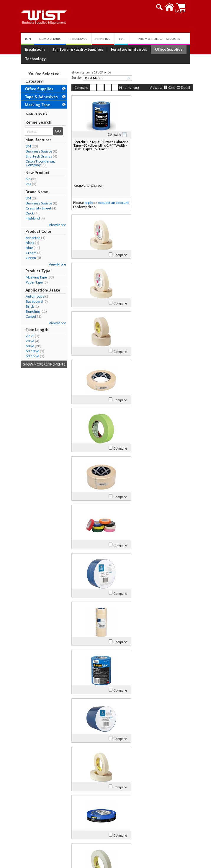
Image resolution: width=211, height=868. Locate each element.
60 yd (28, 346)
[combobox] (106, 78)
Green (29, 258)
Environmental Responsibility (50, 824)
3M (27, 146)
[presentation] (127, 78)
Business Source (37, 151)
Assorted (32, 238)
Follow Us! (167, 848)
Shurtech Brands (37, 156)
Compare (80, 87)
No (27, 179)
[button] (161, 7)
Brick (28, 306)
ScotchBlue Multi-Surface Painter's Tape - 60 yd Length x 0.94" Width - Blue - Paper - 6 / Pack (99, 145)
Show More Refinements (43, 364)
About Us (35, 795)
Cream (30, 253)
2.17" (28, 336)
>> (156, 776)
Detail (184, 87)
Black (28, 243)
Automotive (34, 296)
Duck (28, 213)
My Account (112, 795)
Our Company (37, 803)
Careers (31, 817)
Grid (170, 87)
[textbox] (104, 78)
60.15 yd (31, 356)
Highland (31, 218)
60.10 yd (31, 351)
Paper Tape (33, 282)
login (87, 203)
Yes (27, 184)
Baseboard (33, 301)
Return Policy (109, 810)
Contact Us (34, 810)
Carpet (30, 316)
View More (56, 225)
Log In (103, 803)
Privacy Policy (109, 817)
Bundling (31, 311)
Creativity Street (37, 208)
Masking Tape (35, 277)
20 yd (28, 341)
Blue (28, 248)
